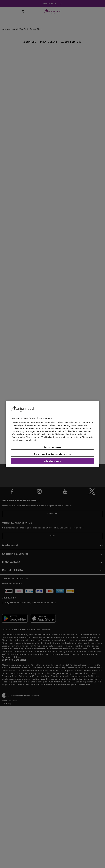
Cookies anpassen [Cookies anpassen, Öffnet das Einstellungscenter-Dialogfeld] (52, 447)
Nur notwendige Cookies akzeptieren (53, 454)
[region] (52, 434)
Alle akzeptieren (52, 461)
